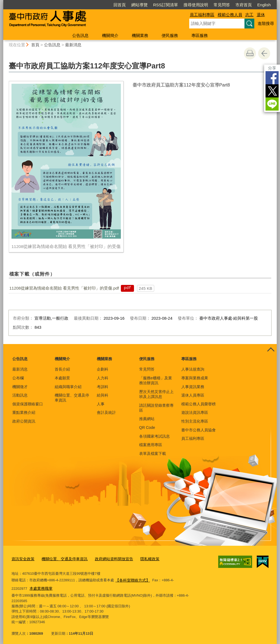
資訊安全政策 (22, 558)
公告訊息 (80, 35)
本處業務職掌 (24, 586)
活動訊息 (20, 395)
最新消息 (73, 45)
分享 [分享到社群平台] (272, 68)
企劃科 (103, 369)
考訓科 (103, 387)
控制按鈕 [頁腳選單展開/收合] (271, 350)
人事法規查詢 (193, 369)
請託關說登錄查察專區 (156, 408)
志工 (249, 15)
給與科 (103, 395)
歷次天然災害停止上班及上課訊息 (156, 394)
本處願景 (62, 378)
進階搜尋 (266, 23)
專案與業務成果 (195, 378)
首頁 (35, 45)
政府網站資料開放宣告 (108, 558)
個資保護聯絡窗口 (28, 404)
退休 (261, 15)
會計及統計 (106, 412)
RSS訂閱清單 (166, 5)
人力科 (103, 378)
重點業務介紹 (24, 412)
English (264, 5)
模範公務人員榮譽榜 (199, 404)
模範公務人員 (230, 15)
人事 (101, 404)
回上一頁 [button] (264, 53)
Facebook (272, 78)
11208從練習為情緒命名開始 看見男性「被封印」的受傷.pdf (64, 288)
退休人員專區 (193, 395)
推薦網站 (147, 419)
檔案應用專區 (151, 445)
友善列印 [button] (250, 53)
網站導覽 (139, 5)
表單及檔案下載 (153, 454)
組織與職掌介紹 (68, 387)
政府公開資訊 (24, 421)
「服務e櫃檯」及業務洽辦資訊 (156, 380)
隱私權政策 (142, 558)
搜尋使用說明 (196, 5)
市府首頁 (244, 5)
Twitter (272, 91)
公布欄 (18, 378)
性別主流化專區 (195, 421)
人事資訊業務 (193, 387)
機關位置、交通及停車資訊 (72, 398)
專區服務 (200, 35)
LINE (272, 104)
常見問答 (222, 5)
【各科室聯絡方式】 (131, 579)
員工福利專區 (202, 15)
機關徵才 (20, 387)
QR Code (147, 428)
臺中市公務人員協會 (199, 430)
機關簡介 (110, 35)
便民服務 (170, 35)
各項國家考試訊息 (154, 436)
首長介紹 (62, 369)
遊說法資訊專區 (195, 412)
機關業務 (140, 35)
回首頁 (120, 5)
